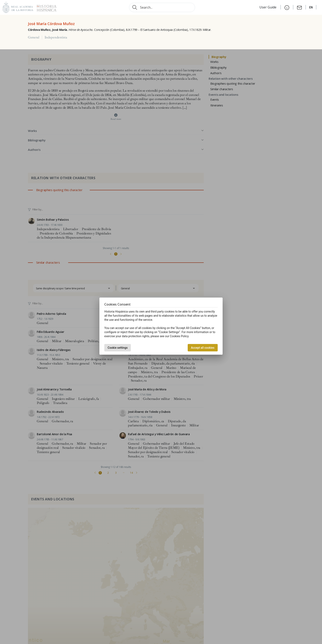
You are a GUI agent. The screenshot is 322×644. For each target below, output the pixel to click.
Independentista (56, 37)
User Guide (268, 7)
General (34, 37)
